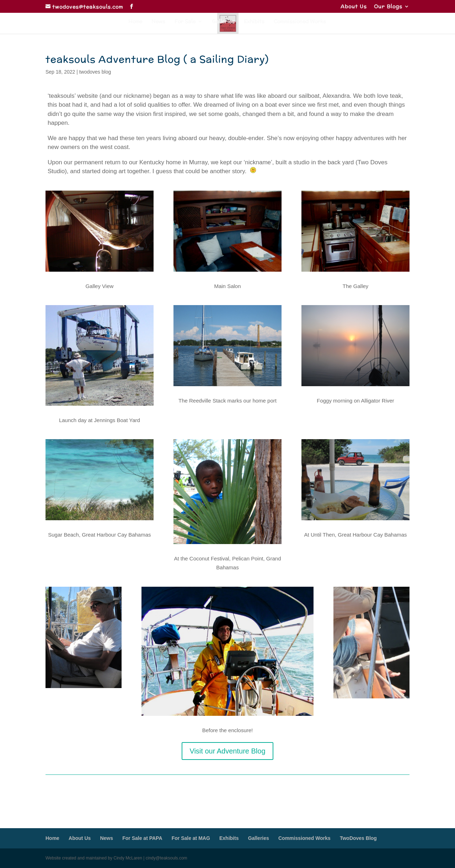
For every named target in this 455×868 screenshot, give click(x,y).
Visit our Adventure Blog (227, 751)
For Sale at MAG (191, 838)
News (158, 22)
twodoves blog (95, 72)
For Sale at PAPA (142, 838)
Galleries (223, 22)
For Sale (185, 22)
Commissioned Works (300, 22)
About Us (354, 7)
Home (135, 22)
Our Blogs (388, 7)
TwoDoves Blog (358, 838)
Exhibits (254, 22)
